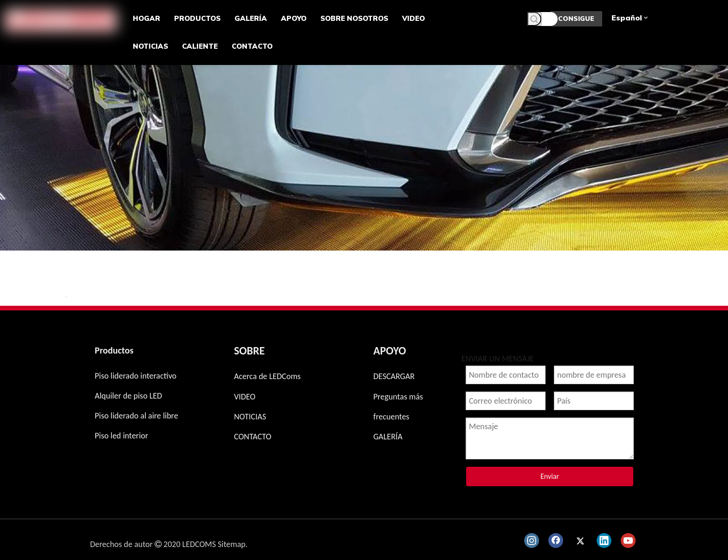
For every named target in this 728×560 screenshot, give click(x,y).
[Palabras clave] (543, 19)
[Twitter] (580, 541)
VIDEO (245, 397)
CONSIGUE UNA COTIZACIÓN (576, 20)
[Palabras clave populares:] (534, 19)
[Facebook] (556, 541)
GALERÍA (388, 437)
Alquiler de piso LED (128, 396)
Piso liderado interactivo (136, 376)
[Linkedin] (604, 541)
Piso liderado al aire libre (136, 416)
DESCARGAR (394, 376)
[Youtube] (628, 541)
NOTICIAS (250, 417)
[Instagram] (532, 541)
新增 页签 (66, 297)
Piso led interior (121, 436)
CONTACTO (253, 437)
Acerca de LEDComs (267, 376)
